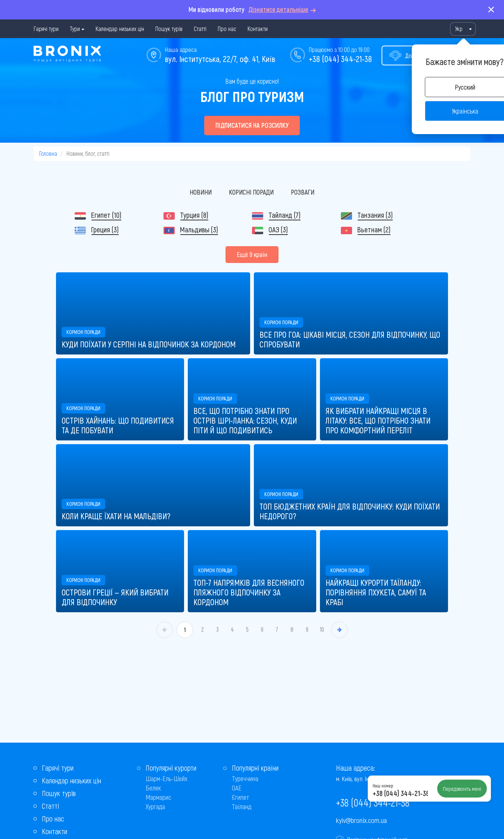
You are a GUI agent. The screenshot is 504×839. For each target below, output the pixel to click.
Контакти (258, 29)
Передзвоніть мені (462, 789)
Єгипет (241, 797)
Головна (48, 153)
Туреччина (245, 778)
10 (322, 629)
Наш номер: (383, 786)
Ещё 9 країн (252, 254)
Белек (153, 788)
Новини (201, 192)
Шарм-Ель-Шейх (167, 778)
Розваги (303, 192)
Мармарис (158, 797)
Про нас (227, 29)
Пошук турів (169, 29)
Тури (75, 29)
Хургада (155, 807)
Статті (200, 29)
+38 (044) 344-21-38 (340, 59)
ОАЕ (237, 788)
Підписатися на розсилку (252, 125)
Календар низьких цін (120, 29)
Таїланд (242, 807)
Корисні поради (251, 192)
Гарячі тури (46, 29)
